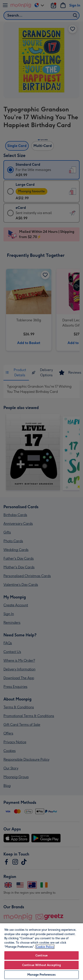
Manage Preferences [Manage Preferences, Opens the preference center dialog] (41, 975)
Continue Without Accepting (41, 965)
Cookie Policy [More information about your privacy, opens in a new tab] (45, 947)
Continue (41, 955)
